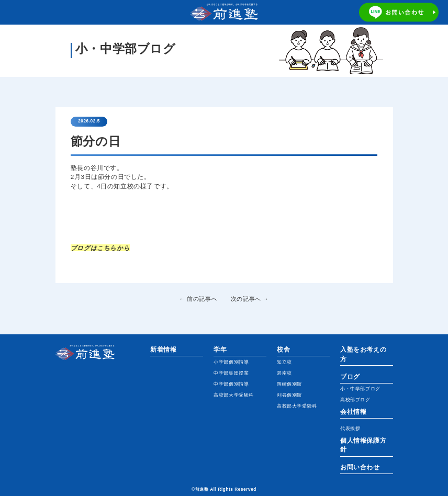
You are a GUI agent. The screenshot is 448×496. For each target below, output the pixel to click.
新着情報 (163, 349)
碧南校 (284, 373)
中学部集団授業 (231, 373)
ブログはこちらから (100, 248)
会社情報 (353, 412)
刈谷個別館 (289, 395)
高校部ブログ (355, 400)
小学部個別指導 (231, 362)
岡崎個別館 (289, 384)
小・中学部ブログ (360, 389)
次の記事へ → (250, 299)
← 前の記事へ (199, 299)
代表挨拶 (350, 429)
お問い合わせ (360, 467)
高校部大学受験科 (234, 395)
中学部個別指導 (231, 384)
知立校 (284, 362)
